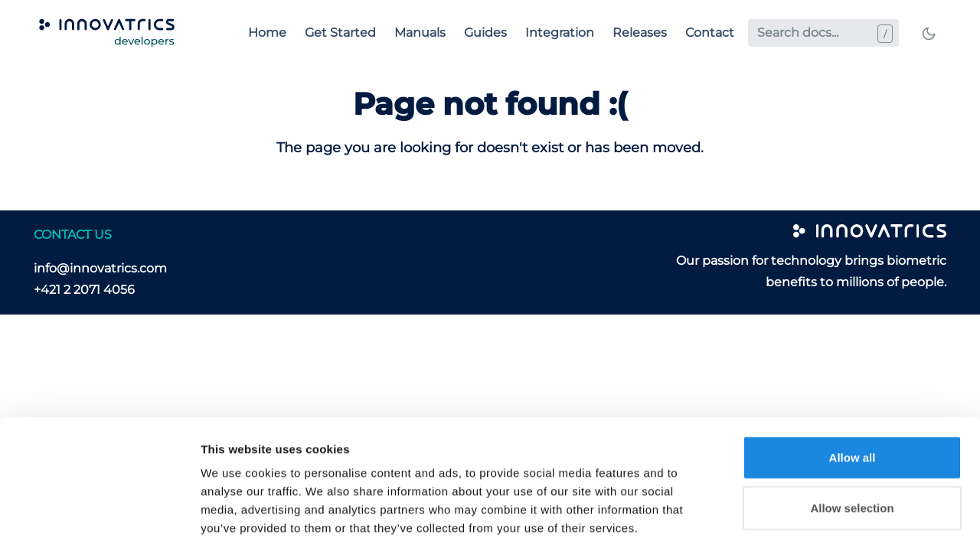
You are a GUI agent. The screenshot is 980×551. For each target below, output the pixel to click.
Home (267, 33)
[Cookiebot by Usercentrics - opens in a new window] (99, 521)
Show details (804, 521)
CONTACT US (73, 235)
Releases (640, 33)
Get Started (340, 33)
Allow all (853, 388)
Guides (485, 33)
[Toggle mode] (929, 33)
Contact (710, 33)
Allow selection (852, 439)
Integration (560, 33)
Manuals (420, 33)
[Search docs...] (823, 33)
